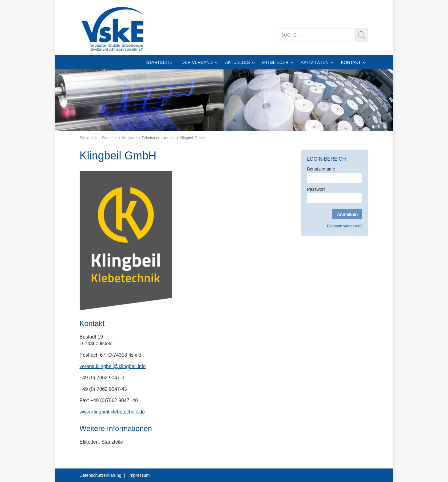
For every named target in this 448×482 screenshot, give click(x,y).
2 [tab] (379, 127)
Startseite (159, 62)
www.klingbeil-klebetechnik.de (112, 412)
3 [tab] (384, 127)
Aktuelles (238, 62)
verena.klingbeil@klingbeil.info (113, 366)
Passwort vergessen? (345, 226)
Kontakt (351, 62)
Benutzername (321, 169)
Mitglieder (276, 62)
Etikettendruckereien (159, 138)
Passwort (316, 189)
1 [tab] (373, 127)
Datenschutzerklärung (101, 475)
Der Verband (197, 62)
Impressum (139, 475)
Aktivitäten (315, 62)
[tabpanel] (224, 100)
